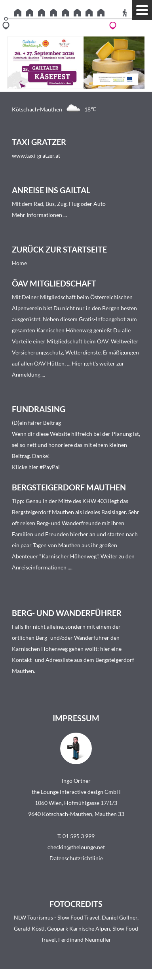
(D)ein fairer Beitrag (36, 423)
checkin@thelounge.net (76, 847)
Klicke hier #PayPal (36, 467)
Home (19, 263)
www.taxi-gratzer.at (36, 155)
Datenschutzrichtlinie (76, 858)
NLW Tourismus (33, 917)
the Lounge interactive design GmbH (76, 792)
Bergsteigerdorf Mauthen (43, 512)
